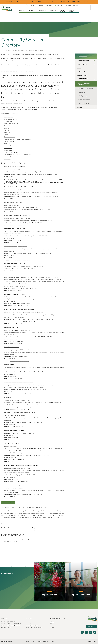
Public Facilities (8, 144)
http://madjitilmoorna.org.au (17, 462)
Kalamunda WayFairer (85, 100)
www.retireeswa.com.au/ (17, 427)
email (50, 107)
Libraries (86, 68)
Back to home (82, 56)
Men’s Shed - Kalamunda (12, 347)
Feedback (91, 627)
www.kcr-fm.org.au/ (15, 243)
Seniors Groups (8, 148)
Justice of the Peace (10, 137)
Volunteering (8, 159)
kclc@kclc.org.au (13, 258)
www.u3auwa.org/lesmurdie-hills (19, 482)
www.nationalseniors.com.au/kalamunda (21, 394)
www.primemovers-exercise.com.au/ (20, 409)
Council (21, 11)
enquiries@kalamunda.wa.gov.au (10, 541)
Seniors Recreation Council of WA (14, 430)
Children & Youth (9, 122)
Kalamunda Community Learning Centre (16, 246)
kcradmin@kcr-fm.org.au (15, 240)
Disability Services (9, 126)
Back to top (92, 641)
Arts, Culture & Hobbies (11, 119)
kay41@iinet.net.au (13, 479)
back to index (8, 503)
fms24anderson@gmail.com (16, 341)
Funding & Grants (86, 76)
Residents (42, 11)
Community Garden (84, 103)
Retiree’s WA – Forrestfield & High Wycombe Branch (20, 413)
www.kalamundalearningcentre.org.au (20, 260)
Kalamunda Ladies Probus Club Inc (14, 295)
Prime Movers (8, 397)
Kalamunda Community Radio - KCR (15, 228)
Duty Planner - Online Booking (71, 5)
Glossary (52, 641)
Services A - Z (49, 5)
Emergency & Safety (10, 130)
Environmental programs (85, 88)
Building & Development (64, 11)
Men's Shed (82, 92)
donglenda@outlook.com (15, 291)
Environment (8, 133)
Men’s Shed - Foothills (11, 327)
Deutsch (52, 628)
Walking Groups (83, 96)
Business (86, 107)
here (31, 71)
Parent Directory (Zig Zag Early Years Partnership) (17, 139)
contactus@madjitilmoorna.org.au (17, 460)
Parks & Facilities (86, 64)
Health (6, 135)
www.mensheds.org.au (16, 344)
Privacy (27, 641)
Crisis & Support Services (11, 124)
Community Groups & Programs (20, 50)
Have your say (30, 5)
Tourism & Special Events (11, 157)
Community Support (86, 61)
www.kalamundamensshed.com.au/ (19, 361)
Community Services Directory (84, 84)
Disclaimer (39, 641)
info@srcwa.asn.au (13, 438)
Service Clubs (8, 150)
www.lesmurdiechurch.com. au (16, 379)
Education (7, 128)
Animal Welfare (8, 117)
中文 (51, 624)
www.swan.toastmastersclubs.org (19, 324)
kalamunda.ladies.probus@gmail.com (18, 306)
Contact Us (58, 5)
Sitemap (33, 641)
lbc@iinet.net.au (12, 376)
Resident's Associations (11, 146)
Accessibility (40, 5)
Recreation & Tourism (74, 11)
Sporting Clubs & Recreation (12, 152)
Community (53, 11)
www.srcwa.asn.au (15, 440)
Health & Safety (86, 72)
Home (3, 50)
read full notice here (86, 2)
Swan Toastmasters (10, 310)
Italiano (52, 622)
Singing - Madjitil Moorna (12, 443)
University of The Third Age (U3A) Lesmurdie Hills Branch (21, 465)
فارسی (52, 626)
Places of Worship (9, 141)
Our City (32, 11)
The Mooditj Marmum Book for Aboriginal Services (18, 155)
